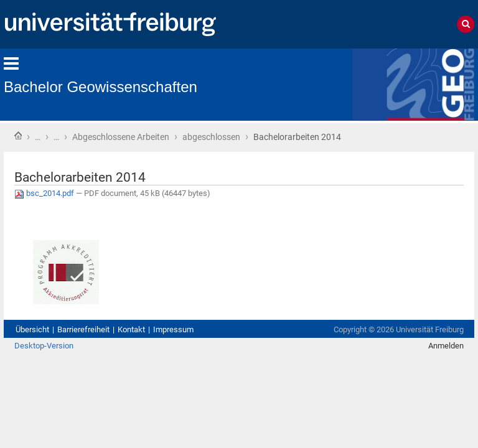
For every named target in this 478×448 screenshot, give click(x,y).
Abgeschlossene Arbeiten (121, 137)
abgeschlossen (211, 137)
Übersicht (32, 329)
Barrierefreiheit (83, 329)
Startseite (18, 136)
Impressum (173, 329)
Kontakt (131, 329)
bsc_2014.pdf (45, 193)
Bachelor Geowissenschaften (101, 87)
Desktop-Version (44, 346)
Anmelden (446, 346)
